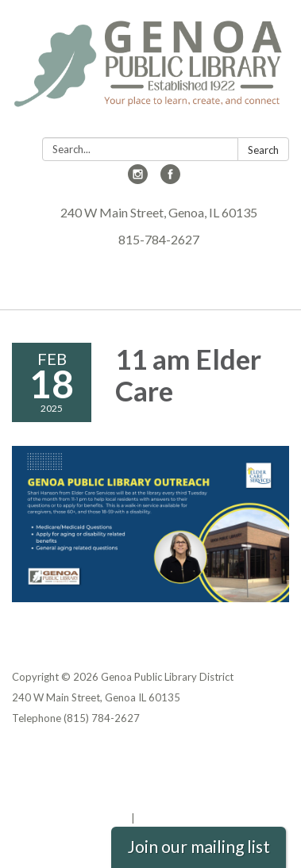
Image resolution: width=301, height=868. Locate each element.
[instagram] (138, 179)
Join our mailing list (199, 847)
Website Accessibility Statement (96, 797)
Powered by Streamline (70, 818)
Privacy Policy (46, 756)
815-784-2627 (159, 239)
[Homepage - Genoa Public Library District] (150, 72)
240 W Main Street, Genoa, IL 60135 (159, 212)
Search (263, 150)
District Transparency (68, 777)
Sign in (154, 818)
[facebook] (170, 179)
